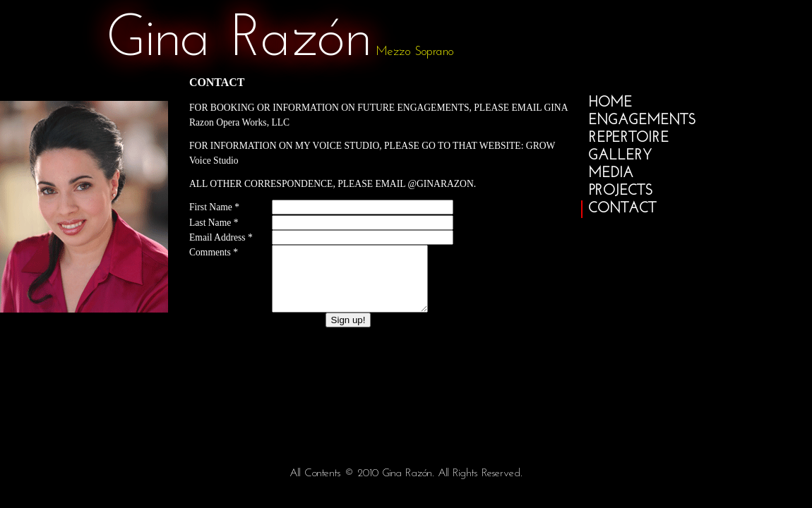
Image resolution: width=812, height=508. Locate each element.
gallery (620, 156)
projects (621, 191)
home (610, 103)
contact (622, 209)
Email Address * (221, 237)
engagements (642, 121)
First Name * (214, 207)
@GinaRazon (440, 184)
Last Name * (214, 223)
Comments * (214, 252)
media (611, 174)
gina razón (239, 40)
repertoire (628, 138)
